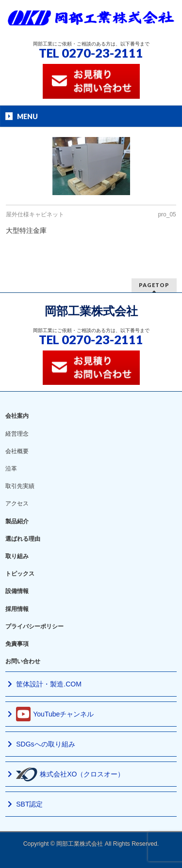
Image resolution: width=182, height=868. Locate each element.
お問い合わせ (23, 661)
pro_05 (167, 214)
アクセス (17, 503)
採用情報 (17, 609)
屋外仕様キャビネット (35, 214)
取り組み (17, 556)
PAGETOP (154, 285)
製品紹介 (17, 521)
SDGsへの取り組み (45, 744)
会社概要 (17, 451)
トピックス (20, 574)
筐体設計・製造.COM (49, 684)
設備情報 (17, 591)
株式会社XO (70, 774)
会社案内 (17, 416)
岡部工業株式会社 (91, 311)
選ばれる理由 (23, 539)
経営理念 (17, 434)
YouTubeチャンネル (55, 714)
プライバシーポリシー (34, 626)
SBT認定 (29, 804)
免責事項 (17, 644)
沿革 (11, 469)
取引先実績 (20, 486)
